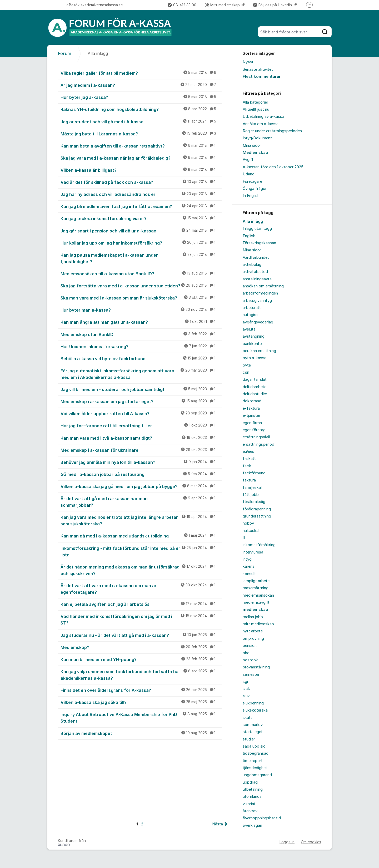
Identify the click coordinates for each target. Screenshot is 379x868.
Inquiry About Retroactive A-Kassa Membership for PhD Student (141, 717)
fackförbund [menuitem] (254, 473)
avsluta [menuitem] (249, 329)
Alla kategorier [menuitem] (255, 102)
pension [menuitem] (250, 646)
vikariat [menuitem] (249, 804)
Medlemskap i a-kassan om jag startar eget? (141, 401)
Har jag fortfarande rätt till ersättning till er (141, 425)
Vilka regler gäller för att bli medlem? (141, 73)
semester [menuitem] (251, 674)
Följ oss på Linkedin (273, 5)
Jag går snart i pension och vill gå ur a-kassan (141, 231)
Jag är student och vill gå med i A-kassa (141, 121)
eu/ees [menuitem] (248, 451)
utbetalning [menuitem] (253, 789)
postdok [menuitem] (250, 660)
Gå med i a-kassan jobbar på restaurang (141, 474)
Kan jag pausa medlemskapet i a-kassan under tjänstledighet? (141, 258)
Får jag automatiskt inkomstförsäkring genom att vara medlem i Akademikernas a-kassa (141, 374)
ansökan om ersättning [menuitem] (263, 286)
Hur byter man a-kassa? (141, 310)
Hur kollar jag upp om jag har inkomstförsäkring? (141, 243)
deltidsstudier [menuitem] (255, 394)
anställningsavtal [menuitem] (258, 279)
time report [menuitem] (253, 761)
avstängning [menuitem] (254, 336)
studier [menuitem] (249, 739)
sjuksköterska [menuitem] (255, 710)
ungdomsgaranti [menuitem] (257, 775)
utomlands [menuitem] (252, 796)
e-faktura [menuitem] (251, 408)
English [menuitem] (249, 236)
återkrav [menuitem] (250, 811)
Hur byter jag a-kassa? (141, 97)
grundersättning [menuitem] (257, 516)
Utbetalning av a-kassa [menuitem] (263, 116)
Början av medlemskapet (141, 733)
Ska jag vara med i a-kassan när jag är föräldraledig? (141, 158)
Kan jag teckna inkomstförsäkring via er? (141, 218)
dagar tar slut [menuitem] (255, 379)
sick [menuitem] (246, 689)
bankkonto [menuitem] (252, 344)
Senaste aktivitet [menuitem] (258, 69)
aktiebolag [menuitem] (252, 265)
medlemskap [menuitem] (255, 610)
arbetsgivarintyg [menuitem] (257, 301)
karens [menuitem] (249, 566)
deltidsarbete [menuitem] (255, 387)
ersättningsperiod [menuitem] (258, 444)
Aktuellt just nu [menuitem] (256, 109)
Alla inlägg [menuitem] (253, 221)
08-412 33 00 (182, 5)
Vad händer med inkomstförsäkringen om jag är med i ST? (141, 619)
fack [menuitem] (247, 466)
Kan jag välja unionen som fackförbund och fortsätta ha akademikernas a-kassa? (141, 675)
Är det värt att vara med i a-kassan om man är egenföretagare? (141, 589)
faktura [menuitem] (249, 480)
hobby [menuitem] (248, 523)
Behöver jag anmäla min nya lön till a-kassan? (141, 462)
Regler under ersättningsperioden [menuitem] (272, 131)
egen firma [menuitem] (252, 423)
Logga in (287, 842)
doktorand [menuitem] (252, 401)
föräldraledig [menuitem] (254, 502)
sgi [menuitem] (245, 682)
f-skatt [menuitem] (249, 459)
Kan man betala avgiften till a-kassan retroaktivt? (141, 146)
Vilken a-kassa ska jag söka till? (141, 702)
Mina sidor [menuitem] (252, 145)
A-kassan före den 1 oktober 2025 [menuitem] (273, 167)
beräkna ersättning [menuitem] (259, 351)
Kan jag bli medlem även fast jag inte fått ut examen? (141, 206)
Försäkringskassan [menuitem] (259, 243)
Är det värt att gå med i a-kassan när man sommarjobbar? (141, 502)
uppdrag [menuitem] (250, 782)
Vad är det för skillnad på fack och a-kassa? (141, 182)
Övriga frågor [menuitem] (255, 189)
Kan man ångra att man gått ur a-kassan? (141, 322)
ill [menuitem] (244, 538)
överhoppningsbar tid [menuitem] (262, 818)
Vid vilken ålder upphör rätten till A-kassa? (141, 413)
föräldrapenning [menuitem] (257, 509)
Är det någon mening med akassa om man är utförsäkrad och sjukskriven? (141, 570)
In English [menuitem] (251, 196)
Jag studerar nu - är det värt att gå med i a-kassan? (141, 635)
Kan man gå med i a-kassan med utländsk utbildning (141, 536)
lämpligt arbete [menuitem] (256, 581)
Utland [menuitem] (249, 174)
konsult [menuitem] (249, 574)
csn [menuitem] (246, 372)
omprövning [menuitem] (253, 638)
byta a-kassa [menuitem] (255, 358)
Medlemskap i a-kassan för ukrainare (141, 450)
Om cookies (311, 842)
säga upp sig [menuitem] (254, 746)
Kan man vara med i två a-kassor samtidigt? (141, 438)
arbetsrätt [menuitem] (252, 308)
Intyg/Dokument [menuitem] (257, 138)
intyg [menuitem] (247, 559)
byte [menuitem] (247, 365)
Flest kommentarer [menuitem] (262, 77)
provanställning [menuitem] (256, 667)
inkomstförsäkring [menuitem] (259, 545)
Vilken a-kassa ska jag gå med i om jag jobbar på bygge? (141, 486)
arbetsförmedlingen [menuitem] (260, 293)
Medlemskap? (141, 647)
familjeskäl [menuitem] (252, 488)
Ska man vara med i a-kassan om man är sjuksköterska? (141, 298)
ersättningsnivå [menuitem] (256, 437)
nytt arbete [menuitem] (253, 631)
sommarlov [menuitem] (253, 725)
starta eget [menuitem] (253, 732)
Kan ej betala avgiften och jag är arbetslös (141, 604)
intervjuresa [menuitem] (253, 552)
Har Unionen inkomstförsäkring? (141, 346)
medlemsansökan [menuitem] (258, 595)
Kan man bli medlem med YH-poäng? (141, 659)
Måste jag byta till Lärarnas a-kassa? (141, 134)
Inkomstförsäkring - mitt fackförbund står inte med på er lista (141, 551)
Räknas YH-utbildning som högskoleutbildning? (141, 109)
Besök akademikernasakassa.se (94, 5)
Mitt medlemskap (223, 5)
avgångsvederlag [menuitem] (258, 322)
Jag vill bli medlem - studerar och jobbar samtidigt (141, 389)
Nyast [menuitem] (248, 62)
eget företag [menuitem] (254, 430)
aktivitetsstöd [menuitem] (255, 272)
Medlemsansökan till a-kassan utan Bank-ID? (141, 273)
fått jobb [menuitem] (251, 495)
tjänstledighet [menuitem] (255, 768)
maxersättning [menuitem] (256, 588)
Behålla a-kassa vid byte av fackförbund (141, 358)
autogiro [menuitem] (250, 315)
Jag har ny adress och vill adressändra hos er (141, 194)
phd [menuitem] (246, 653)
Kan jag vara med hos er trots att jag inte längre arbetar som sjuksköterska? (141, 520)
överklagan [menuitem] (252, 825)
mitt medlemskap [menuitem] (258, 624)
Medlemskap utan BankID (141, 334)
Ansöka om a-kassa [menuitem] (261, 124)
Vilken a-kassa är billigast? (141, 170)
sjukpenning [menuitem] (253, 703)
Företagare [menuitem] (252, 181)
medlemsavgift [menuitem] (256, 602)
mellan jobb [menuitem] (253, 617)
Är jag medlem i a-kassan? (141, 85)
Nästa (218, 824)
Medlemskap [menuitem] (255, 153)
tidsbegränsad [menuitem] (256, 753)
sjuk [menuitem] (246, 696)
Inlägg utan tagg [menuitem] (257, 229)
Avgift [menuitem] (248, 160)
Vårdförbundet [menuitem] (256, 257)
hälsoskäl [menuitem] (251, 531)
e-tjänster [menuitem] (251, 415)
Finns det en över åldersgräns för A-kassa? (141, 690)
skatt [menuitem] (247, 718)
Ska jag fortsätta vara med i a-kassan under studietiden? (141, 286)
